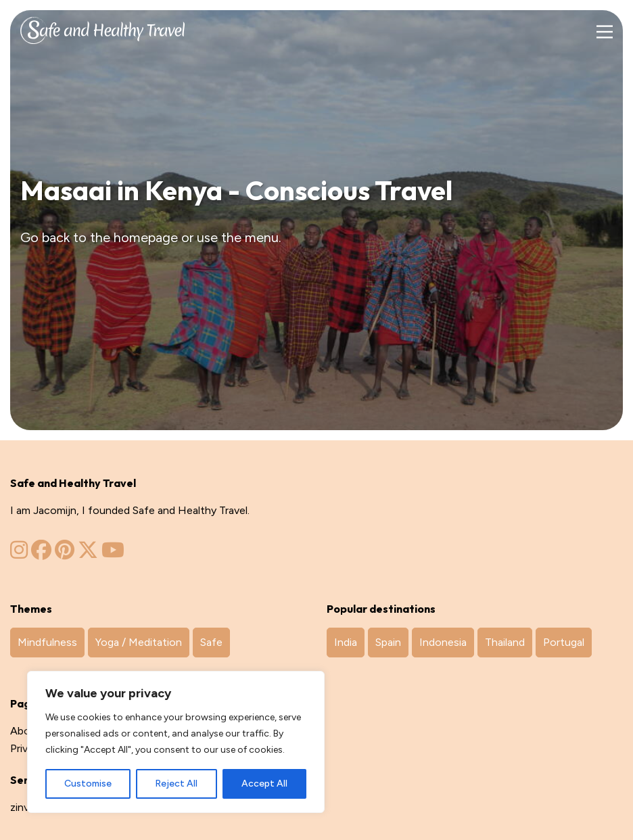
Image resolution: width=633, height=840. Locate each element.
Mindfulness (47, 642)
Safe (211, 642)
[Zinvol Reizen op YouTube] (113, 554)
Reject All (176, 784)
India (346, 642)
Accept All (264, 784)
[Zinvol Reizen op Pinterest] (65, 554)
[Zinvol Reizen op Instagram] (19, 554)
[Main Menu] (604, 32)
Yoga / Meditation (139, 642)
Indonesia (443, 642)
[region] (176, 742)
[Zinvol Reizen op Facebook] (41, 554)
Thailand (505, 642)
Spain (388, 642)
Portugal (564, 642)
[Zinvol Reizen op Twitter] (88, 554)
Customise (88, 784)
